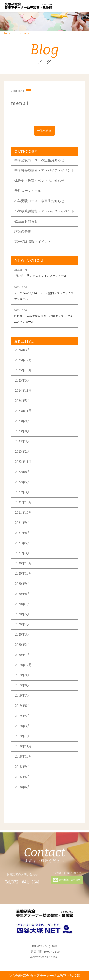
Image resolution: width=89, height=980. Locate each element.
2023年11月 (23, 411)
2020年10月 (23, 574)
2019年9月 (23, 675)
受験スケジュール (28, 191)
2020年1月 (23, 655)
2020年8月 (23, 594)
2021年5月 (23, 543)
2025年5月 (23, 380)
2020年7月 (23, 604)
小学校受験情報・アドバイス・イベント (44, 211)
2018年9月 (23, 767)
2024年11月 (23, 391)
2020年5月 (23, 614)
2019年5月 (23, 716)
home (7, 33)
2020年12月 (23, 563)
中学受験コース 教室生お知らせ (39, 160)
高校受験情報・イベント (33, 242)
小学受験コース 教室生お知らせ (39, 201)
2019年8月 (23, 685)
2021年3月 (23, 553)
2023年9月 (23, 421)
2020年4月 (23, 624)
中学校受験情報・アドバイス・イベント (44, 171)
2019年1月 (23, 736)
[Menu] (83, 6)
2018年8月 (23, 777)
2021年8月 (23, 533)
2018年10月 (23, 757)
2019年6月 (23, 706)
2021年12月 (23, 502)
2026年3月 (23, 350)
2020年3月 (23, 635)
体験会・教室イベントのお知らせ (39, 181)
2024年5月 (23, 401)
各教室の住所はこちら (44, 957)
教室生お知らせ (26, 221)
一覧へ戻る (44, 131)
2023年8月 (23, 431)
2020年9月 (23, 584)
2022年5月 (23, 482)
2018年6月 (23, 787)
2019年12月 (23, 665)
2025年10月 (23, 370)
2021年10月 (23, 513)
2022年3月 (23, 492)
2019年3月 (23, 726)
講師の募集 (23, 232)
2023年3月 (23, 441)
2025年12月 (23, 360)
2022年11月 (23, 462)
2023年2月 (23, 452)
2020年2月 (23, 645)
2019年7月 (23, 696)
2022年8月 (23, 472)
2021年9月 (23, 523)
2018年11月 (23, 746)
